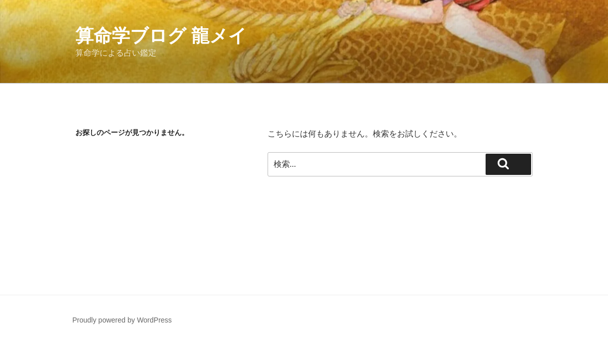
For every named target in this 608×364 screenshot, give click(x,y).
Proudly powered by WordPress (122, 320)
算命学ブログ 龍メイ (161, 36)
